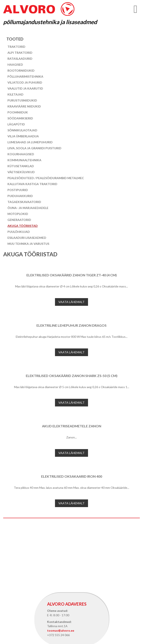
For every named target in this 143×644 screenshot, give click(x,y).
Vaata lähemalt (71, 302)
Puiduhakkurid (20, 196)
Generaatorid (19, 220)
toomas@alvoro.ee (61, 630)
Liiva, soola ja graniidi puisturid (34, 148)
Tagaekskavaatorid (24, 202)
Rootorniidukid (21, 70)
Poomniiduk (18, 112)
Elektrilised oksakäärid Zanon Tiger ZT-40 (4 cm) (72, 275)
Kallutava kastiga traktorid (32, 184)
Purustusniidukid (22, 100)
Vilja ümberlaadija (23, 136)
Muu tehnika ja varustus (28, 244)
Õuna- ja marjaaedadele (28, 208)
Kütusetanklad (21, 166)
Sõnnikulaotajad (22, 130)
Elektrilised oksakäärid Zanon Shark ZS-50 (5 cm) (72, 376)
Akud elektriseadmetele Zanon (72, 426)
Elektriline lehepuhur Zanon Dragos (71, 325)
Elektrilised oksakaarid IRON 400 (72, 476)
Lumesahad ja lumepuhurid (30, 142)
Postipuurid (18, 190)
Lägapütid (16, 124)
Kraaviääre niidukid (24, 106)
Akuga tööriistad (23, 226)
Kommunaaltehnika (24, 160)
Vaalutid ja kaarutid (25, 88)
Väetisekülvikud (21, 172)
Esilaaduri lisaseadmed (27, 238)
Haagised (15, 65)
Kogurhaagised (21, 154)
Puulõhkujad (19, 232)
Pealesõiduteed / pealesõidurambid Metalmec (46, 178)
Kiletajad (15, 94)
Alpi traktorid (20, 53)
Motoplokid (18, 214)
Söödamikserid (20, 118)
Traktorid (16, 47)
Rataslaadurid (20, 59)
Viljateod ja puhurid (25, 82)
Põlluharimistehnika (25, 76)
